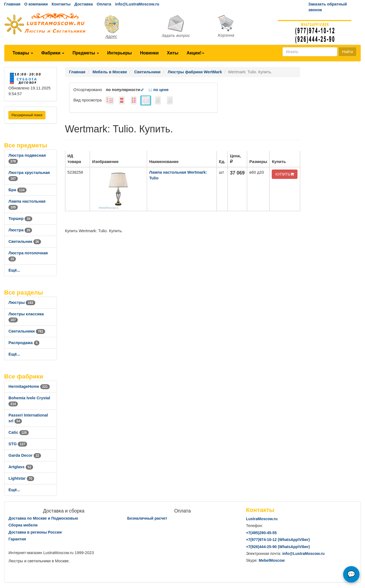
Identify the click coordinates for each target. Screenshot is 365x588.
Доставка (84, 4)
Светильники (27, 331)
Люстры (22, 302)
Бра (17, 190)
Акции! (195, 53)
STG (18, 444)
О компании (36, 4)
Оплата (104, 4)
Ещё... (14, 270)
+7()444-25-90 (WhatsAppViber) (278, 547)
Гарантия (17, 539)
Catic (19, 432)
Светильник (25, 241)
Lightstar (21, 478)
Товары (23, 53)
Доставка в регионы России (35, 532)
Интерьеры (119, 53)
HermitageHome (29, 386)
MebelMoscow (272, 560)
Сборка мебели (23, 525)
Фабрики (53, 53)
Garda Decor (25, 455)
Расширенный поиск (27, 115)
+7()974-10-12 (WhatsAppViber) (278, 540)
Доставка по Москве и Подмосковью (43, 518)
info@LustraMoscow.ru (137, 4)
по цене (158, 90)
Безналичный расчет (147, 518)
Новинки (149, 53)
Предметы (86, 53)
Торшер (20, 219)
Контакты (61, 4)
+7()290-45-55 (261, 533)
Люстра (20, 230)
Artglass (21, 467)
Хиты (173, 53)
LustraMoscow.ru (262, 519)
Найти (348, 52)
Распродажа (24, 343)
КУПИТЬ (285, 174)
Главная (12, 4)
